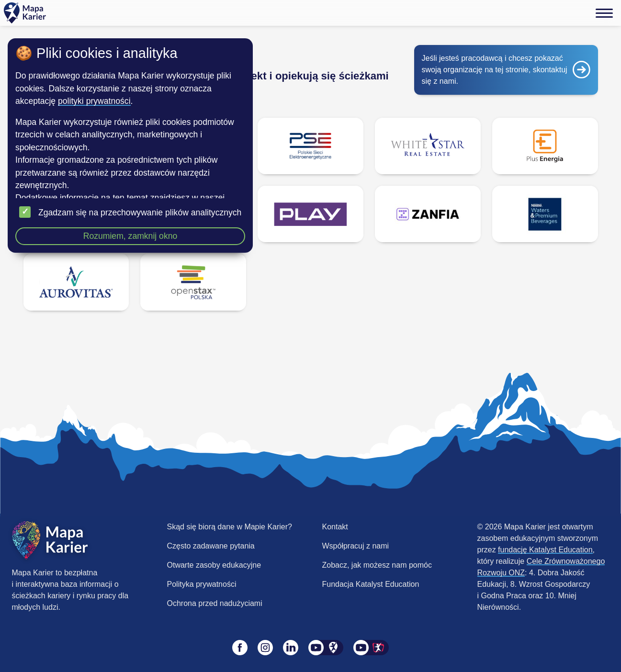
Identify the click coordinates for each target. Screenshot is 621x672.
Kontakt (335, 527)
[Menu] (604, 13)
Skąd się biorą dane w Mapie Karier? (230, 527)
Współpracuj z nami (356, 546)
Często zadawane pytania (211, 546)
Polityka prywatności (202, 584)
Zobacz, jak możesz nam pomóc (377, 565)
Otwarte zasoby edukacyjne (214, 565)
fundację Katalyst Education (545, 550)
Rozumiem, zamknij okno (130, 236)
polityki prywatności (94, 101)
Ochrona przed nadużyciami (215, 603)
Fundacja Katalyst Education (371, 584)
